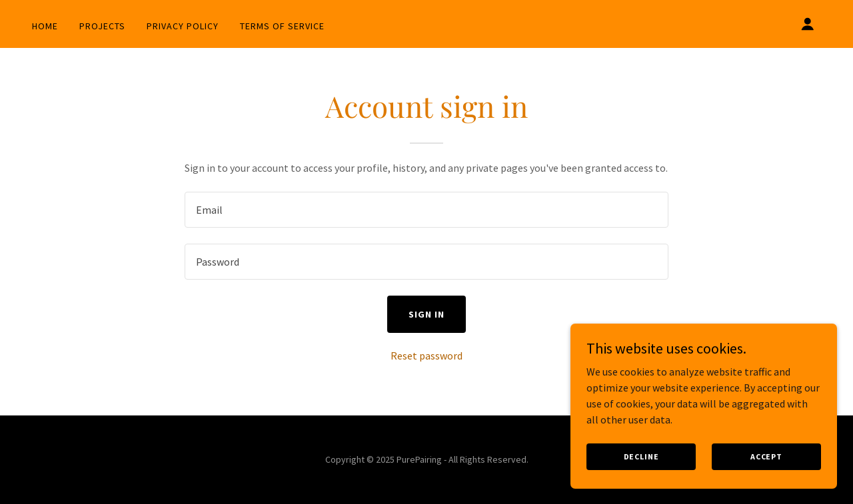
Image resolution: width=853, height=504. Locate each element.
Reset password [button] (426, 356)
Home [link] (45, 26)
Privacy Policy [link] (183, 26)
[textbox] (426, 210)
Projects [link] (102, 26)
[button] (808, 24)
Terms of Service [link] (282, 26)
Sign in (426, 314)
